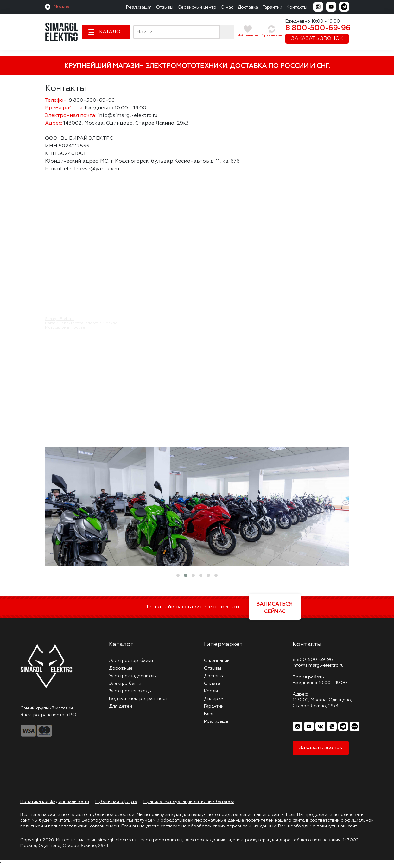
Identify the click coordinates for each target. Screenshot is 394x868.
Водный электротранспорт (138, 699)
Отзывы (165, 7)
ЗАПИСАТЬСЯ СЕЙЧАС (275, 608)
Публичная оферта (116, 802)
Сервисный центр (197, 7)
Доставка (248, 7)
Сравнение (272, 36)
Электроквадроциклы (133, 676)
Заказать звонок (321, 748)
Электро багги (125, 683)
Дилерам (214, 699)
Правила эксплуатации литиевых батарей (189, 802)
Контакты (297, 7)
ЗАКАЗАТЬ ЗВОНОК (317, 39)
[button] (178, 575)
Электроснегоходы (130, 691)
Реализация (139, 7)
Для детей (121, 706)
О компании (217, 661)
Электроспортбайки (131, 661)
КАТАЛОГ (111, 32)
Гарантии (272, 7)
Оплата (212, 683)
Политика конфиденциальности (55, 802)
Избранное (248, 36)
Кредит (212, 691)
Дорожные (121, 668)
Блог (209, 714)
